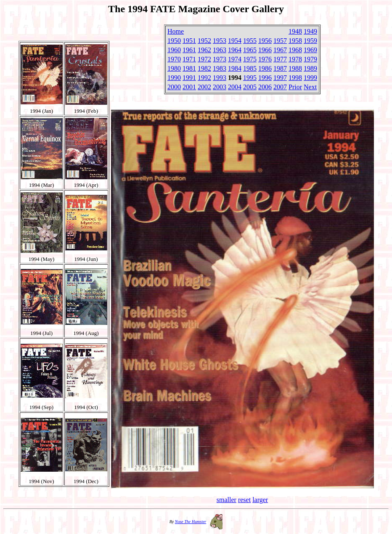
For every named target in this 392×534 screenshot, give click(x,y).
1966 (265, 50)
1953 (220, 41)
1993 (220, 78)
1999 (310, 78)
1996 (265, 78)
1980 (174, 68)
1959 (310, 41)
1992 (204, 78)
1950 (174, 41)
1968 (295, 50)
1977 (280, 59)
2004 (235, 87)
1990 (174, 78)
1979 (310, 59)
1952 (204, 41)
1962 (204, 50)
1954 (235, 41)
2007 (280, 87)
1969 (310, 50)
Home (176, 31)
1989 (310, 68)
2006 (265, 87)
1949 (310, 31)
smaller (226, 500)
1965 (250, 50)
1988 (295, 68)
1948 (295, 31)
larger (260, 500)
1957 (280, 41)
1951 (189, 41)
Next (310, 87)
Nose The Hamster (191, 522)
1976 (265, 59)
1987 (280, 68)
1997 (280, 78)
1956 (265, 41)
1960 (174, 50)
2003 (220, 87)
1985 (250, 68)
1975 (250, 59)
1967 (280, 50)
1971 (189, 59)
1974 (235, 59)
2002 (204, 87)
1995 (250, 78)
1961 (189, 50)
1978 (295, 59)
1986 (265, 68)
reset (244, 500)
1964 (235, 50)
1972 (204, 59)
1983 (220, 68)
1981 (189, 68)
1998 (295, 78)
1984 (235, 68)
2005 (250, 87)
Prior (295, 87)
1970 (174, 59)
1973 (220, 59)
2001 (189, 87)
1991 (189, 78)
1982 (204, 68)
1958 (295, 41)
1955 (250, 41)
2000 (174, 87)
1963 (220, 50)
